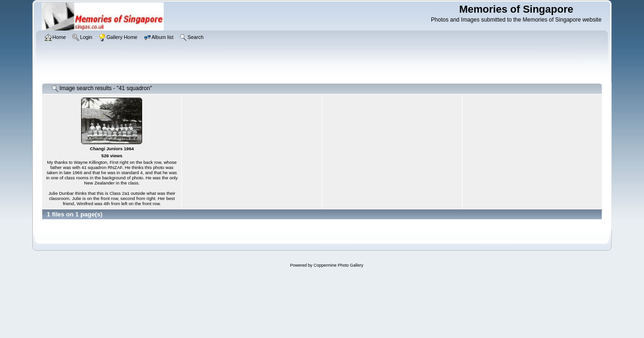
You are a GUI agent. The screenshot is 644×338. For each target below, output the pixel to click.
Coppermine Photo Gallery (338, 265)
